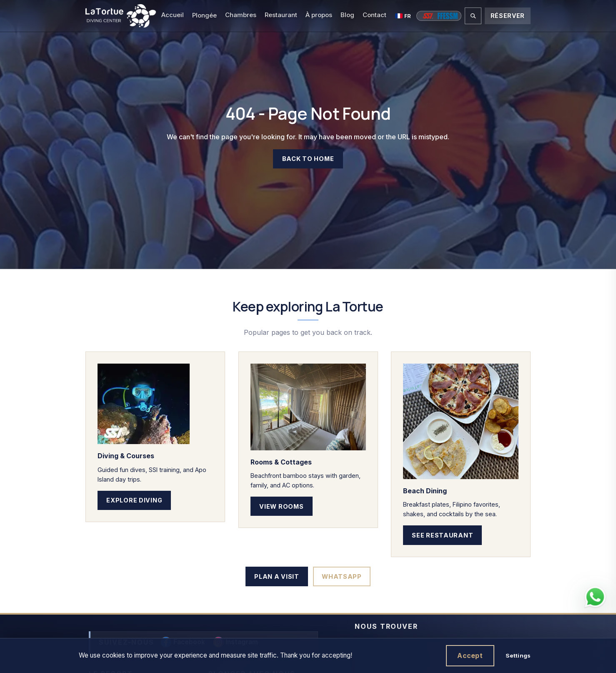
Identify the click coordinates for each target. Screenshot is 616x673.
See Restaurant (443, 535)
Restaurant (281, 15)
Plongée (204, 15)
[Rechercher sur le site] (473, 16)
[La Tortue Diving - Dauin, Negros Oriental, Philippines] (121, 16)
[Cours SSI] (428, 16)
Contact (374, 15)
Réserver (508, 16)
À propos (319, 15)
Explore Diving (134, 500)
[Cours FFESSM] (448, 16)
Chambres (241, 15)
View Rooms (281, 506)
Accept (470, 655)
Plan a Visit (277, 576)
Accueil (173, 15)
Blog (347, 15)
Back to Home (308, 159)
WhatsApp (342, 576)
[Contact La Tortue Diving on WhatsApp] (595, 597)
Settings (518, 655)
